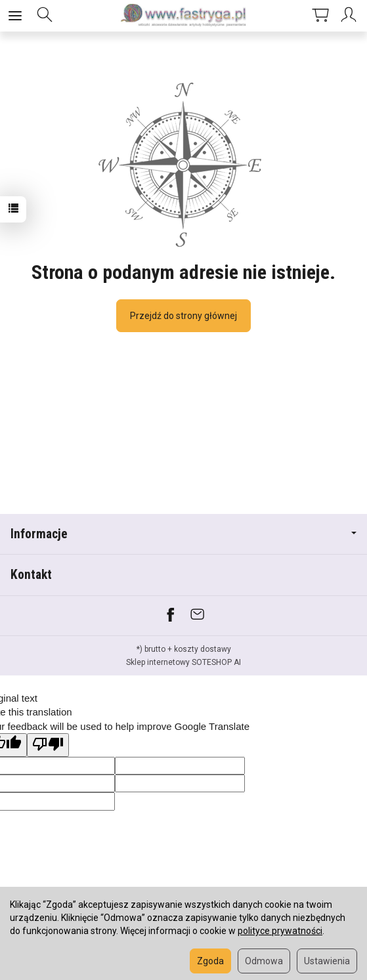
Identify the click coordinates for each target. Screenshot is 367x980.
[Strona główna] (184, 16)
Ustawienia (327, 961)
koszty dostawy (203, 649)
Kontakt (31, 575)
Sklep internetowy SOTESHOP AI (183, 662)
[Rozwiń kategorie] (15, 16)
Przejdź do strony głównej (183, 316)
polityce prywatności (280, 931)
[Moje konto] (351, 16)
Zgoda (210, 961)
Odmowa (264, 961)
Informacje (183, 534)
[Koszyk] (320, 16)
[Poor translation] (48, 745)
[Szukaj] (45, 16)
